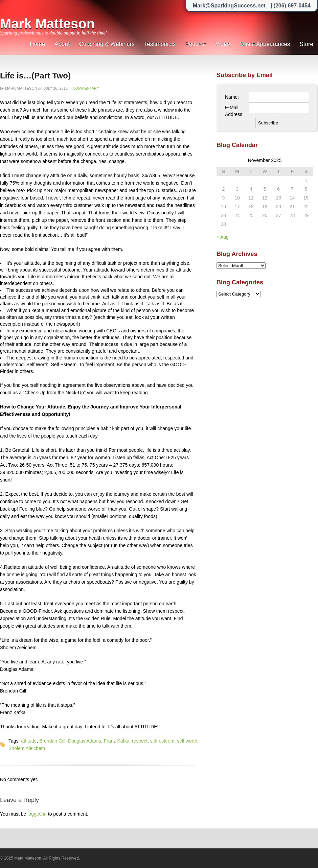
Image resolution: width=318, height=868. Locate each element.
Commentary (86, 88)
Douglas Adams (85, 741)
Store (306, 44)
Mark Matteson (47, 24)
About (62, 44)
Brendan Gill (52, 741)
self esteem (162, 741)
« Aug (223, 237)
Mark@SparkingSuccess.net (229, 6)
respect (140, 741)
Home (37, 44)
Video (223, 44)
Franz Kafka (117, 741)
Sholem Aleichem (27, 748)
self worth (187, 741)
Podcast (195, 44)
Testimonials (160, 44)
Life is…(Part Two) (35, 76)
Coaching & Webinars (107, 44)
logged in (37, 814)
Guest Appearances (265, 44)
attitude (29, 741)
